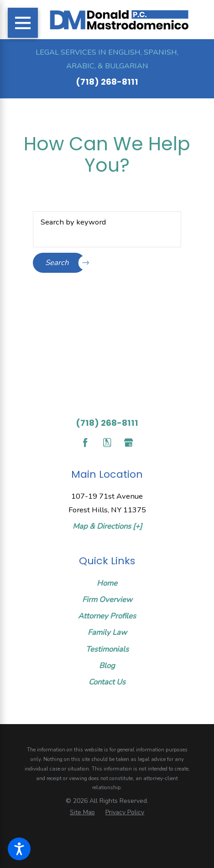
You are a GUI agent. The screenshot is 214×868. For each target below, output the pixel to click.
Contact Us (107, 682)
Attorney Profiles (107, 616)
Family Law (107, 632)
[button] (19, 849)
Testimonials (107, 649)
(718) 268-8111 (107, 82)
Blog (107, 666)
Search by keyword (73, 222)
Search (65, 263)
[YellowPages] (107, 442)
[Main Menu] (23, 23)
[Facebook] (85, 442)
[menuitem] (107, 583)
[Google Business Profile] (128, 442)
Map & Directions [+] (107, 526)
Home (107, 583)
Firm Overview (107, 600)
